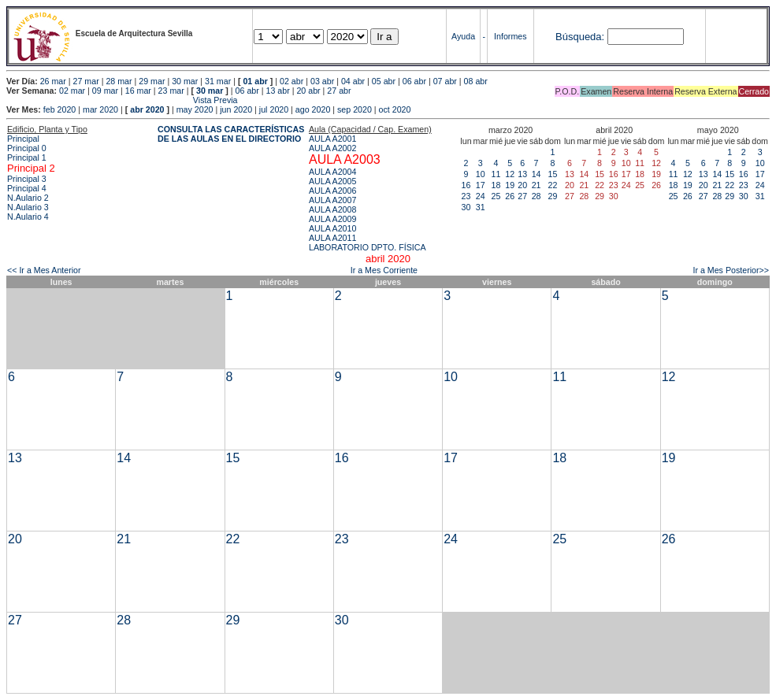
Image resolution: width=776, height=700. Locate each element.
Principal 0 (27, 148)
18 (496, 185)
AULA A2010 (332, 228)
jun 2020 (236, 109)
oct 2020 (395, 109)
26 (510, 196)
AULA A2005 (332, 181)
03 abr (322, 81)
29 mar (152, 81)
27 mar (86, 81)
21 (537, 185)
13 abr (277, 91)
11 (496, 174)
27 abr (339, 91)
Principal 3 (27, 179)
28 (537, 196)
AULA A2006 (332, 191)
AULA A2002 (332, 148)
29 (553, 196)
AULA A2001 (332, 139)
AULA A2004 (332, 172)
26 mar (53, 81)
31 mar (218, 81)
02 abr (291, 81)
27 (522, 196)
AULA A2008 (332, 209)
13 (522, 174)
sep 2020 (355, 109)
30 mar (185, 81)
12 (510, 174)
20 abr (308, 91)
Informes (510, 36)
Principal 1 (27, 157)
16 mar (138, 91)
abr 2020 (147, 109)
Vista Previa (122, 100)
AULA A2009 (332, 219)
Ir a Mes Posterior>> (731, 270)
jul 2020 (274, 109)
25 (496, 196)
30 (466, 207)
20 (522, 185)
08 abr (476, 81)
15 (553, 174)
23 (466, 196)
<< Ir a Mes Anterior (44, 270)
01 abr (255, 81)
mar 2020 (100, 109)
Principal (23, 139)
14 (537, 174)
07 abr (445, 81)
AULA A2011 (332, 238)
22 (553, 185)
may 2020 (195, 109)
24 (481, 196)
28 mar (119, 81)
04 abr (353, 81)
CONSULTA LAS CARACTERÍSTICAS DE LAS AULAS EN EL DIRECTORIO (231, 134)
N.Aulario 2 (28, 198)
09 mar (105, 91)
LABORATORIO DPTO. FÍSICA (368, 247)
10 (481, 174)
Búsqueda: (580, 37)
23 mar (171, 91)
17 (481, 185)
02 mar (72, 91)
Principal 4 (27, 188)
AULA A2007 (332, 200)
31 (481, 207)
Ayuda (463, 36)
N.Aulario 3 (28, 207)
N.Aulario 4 (28, 217)
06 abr (414, 81)
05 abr (384, 81)
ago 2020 (313, 109)
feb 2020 (59, 109)
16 (466, 185)
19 (510, 185)
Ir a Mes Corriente (384, 270)
